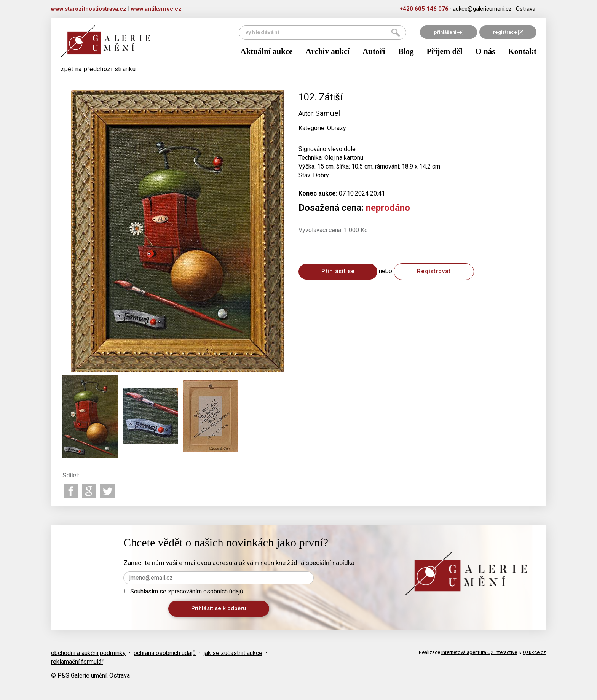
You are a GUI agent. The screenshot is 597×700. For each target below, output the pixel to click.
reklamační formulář (77, 662)
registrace (508, 32)
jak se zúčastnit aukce (233, 653)
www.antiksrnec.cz (156, 9)
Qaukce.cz (534, 652)
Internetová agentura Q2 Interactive (479, 652)
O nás (485, 51)
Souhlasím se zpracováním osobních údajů (184, 591)
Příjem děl (445, 51)
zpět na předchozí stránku (98, 69)
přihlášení (449, 32)
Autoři (374, 51)
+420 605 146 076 (424, 9)
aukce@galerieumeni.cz (482, 9)
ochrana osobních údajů (165, 653)
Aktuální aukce (266, 51)
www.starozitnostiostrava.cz (89, 9)
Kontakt (522, 51)
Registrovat (434, 271)
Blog (406, 51)
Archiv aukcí (327, 51)
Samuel (328, 113)
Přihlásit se (338, 271)
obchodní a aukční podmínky (88, 653)
